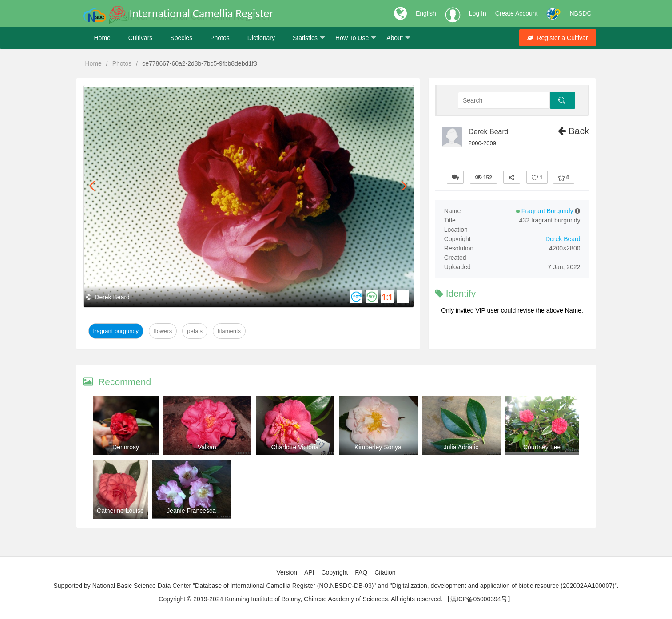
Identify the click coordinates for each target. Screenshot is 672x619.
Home (102, 38)
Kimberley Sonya (378, 447)
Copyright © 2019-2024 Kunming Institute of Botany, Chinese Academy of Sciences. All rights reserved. (300, 599)
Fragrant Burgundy (116, 331)
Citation (385, 572)
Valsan (207, 447)
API (309, 572)
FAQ (361, 572)
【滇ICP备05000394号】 (479, 599)
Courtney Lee (542, 447)
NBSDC (580, 13)
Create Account (517, 13)
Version (287, 572)
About (398, 38)
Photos (220, 38)
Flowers (163, 331)
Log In (478, 13)
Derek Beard (489, 132)
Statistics (309, 38)
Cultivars (140, 38)
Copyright (334, 572)
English (426, 13)
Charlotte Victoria (295, 447)
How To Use (356, 38)
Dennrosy (126, 447)
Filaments (229, 331)
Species (181, 38)
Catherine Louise (120, 511)
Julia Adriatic (461, 447)
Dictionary (261, 38)
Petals (195, 331)
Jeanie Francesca (191, 511)
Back (574, 131)
